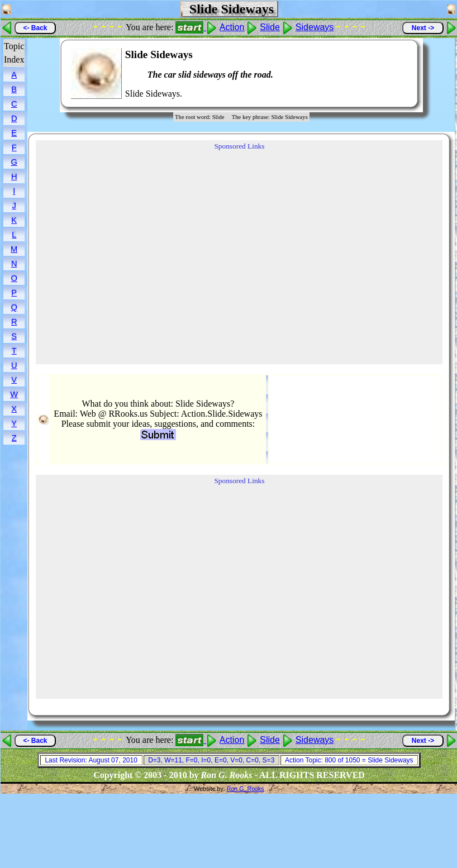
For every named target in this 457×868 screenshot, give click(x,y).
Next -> (423, 28)
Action (232, 27)
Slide (270, 27)
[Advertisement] (375, 74)
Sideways (315, 27)
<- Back (35, 28)
